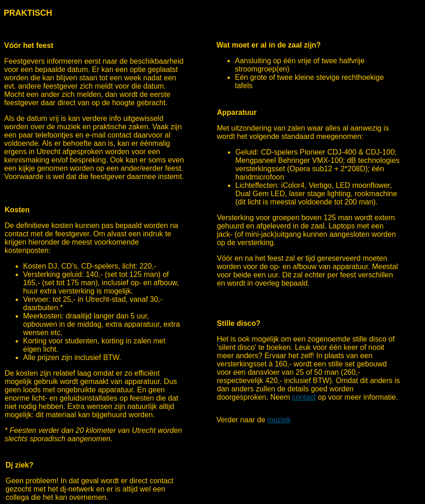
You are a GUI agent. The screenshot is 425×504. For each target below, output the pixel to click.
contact (304, 397)
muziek (279, 420)
